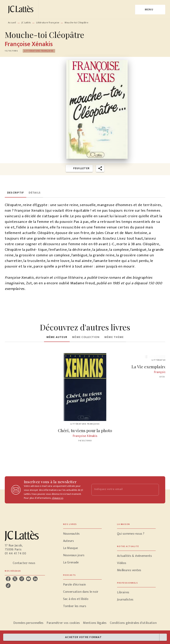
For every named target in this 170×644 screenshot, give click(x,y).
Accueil (12, 23)
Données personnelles (28, 623)
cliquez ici (58, 498)
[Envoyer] (154, 490)
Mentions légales (95, 623)
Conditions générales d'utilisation (133, 623)
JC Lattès (26, 23)
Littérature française (48, 23)
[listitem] (8, 579)
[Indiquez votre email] (120, 490)
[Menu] (150, 10)
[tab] (16, 193)
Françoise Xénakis (29, 44)
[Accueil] (21, 9)
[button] (39, 51)
